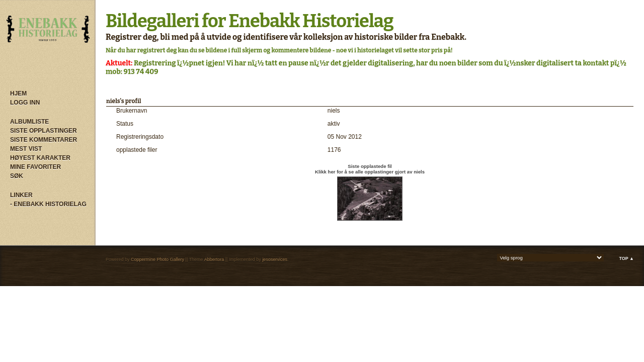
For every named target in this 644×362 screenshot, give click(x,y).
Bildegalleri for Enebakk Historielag (250, 21)
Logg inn (25, 103)
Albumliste (29, 122)
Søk (17, 176)
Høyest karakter (40, 158)
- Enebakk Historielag (48, 204)
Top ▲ (626, 258)
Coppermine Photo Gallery (157, 259)
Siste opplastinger (44, 131)
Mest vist (26, 149)
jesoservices (275, 259)
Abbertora (214, 259)
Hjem (18, 94)
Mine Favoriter (35, 167)
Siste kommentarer (44, 140)
